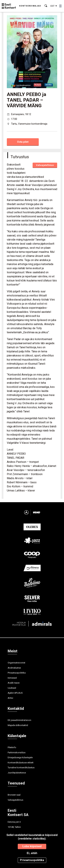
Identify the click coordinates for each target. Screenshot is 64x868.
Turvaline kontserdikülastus (21, 768)
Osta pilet (23, 142)
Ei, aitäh (32, 853)
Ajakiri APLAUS (15, 693)
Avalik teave (14, 683)
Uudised (12, 688)
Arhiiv (10, 698)
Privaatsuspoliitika (17, 673)
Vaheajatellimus (45, 165)
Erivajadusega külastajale (20, 757)
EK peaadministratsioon (19, 720)
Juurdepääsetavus (17, 773)
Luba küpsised (32, 846)
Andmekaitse (14, 668)
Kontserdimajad (30, 6)
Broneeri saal (14, 795)
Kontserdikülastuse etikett (21, 763)
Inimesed (12, 678)
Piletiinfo (12, 747)
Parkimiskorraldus (17, 753)
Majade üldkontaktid (18, 725)
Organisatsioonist (16, 663)
